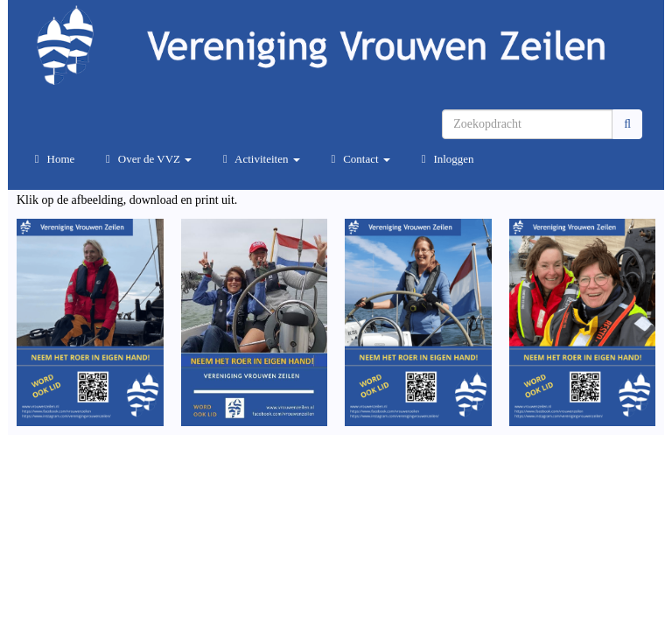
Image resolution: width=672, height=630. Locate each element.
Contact (358, 159)
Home (52, 159)
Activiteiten (259, 159)
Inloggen (445, 159)
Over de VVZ (146, 159)
